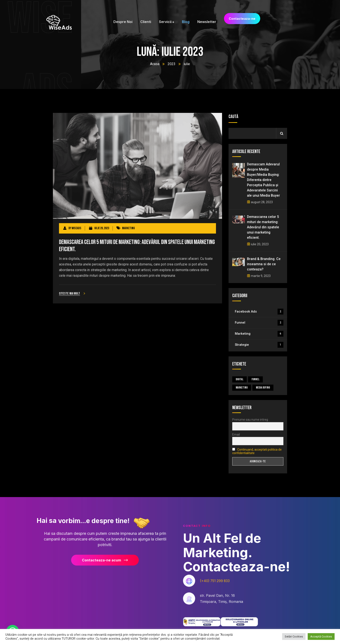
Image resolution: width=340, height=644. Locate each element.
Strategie (259, 345)
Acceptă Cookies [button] (321, 637)
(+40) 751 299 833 (215, 584)
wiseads (77, 228)
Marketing (128, 228)
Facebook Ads (259, 312)
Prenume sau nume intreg (250, 420)
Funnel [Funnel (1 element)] (255, 379)
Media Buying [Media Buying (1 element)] (263, 388)
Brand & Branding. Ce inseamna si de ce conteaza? (264, 264)
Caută (233, 117)
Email (236, 435)
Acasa (155, 64)
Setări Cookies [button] (294, 637)
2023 (172, 64)
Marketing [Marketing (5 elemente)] (242, 388)
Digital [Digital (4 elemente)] (239, 379)
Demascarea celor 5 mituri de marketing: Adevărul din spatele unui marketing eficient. (137, 246)
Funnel (259, 323)
